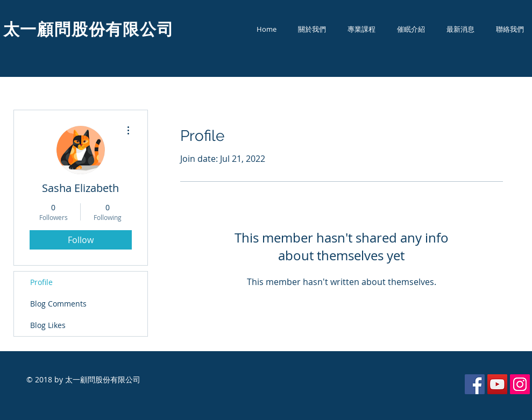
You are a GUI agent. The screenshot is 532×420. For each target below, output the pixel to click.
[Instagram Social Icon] (520, 384)
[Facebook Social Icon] (475, 384)
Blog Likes (48, 325)
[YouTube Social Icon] (497, 384)
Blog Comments (58, 304)
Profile (41, 282)
